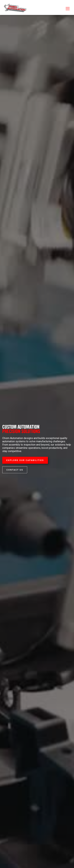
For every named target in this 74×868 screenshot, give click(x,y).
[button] (67, 9)
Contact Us (15, 470)
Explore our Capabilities (25, 460)
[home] (15, 9)
